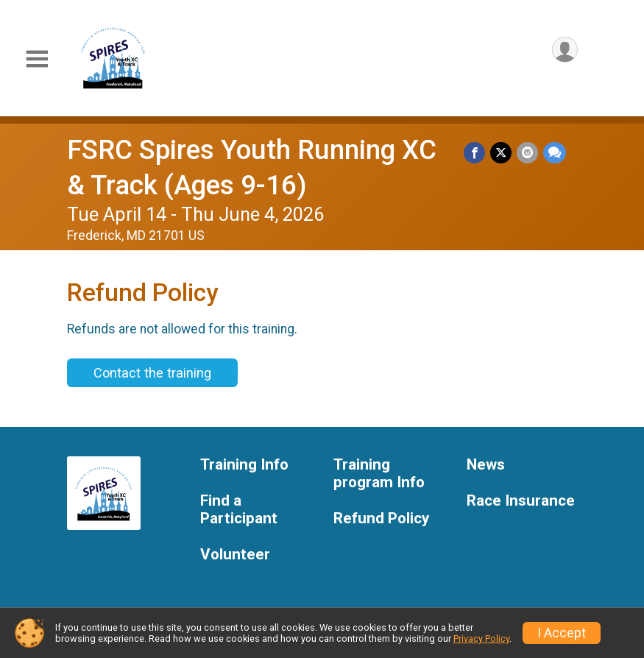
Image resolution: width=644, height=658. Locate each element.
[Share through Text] (555, 153)
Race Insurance (521, 501)
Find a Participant (239, 510)
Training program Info (379, 474)
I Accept (562, 633)
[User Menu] (564, 50)
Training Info (244, 465)
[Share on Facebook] (477, 153)
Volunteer (235, 555)
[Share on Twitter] (502, 153)
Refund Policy (381, 519)
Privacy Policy (481, 638)
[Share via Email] (528, 153)
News (486, 465)
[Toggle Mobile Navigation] (37, 59)
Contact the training (152, 373)
